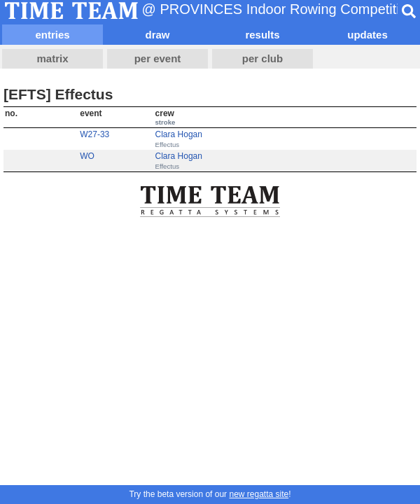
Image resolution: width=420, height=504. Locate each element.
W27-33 (94, 134)
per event (158, 58)
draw (157, 35)
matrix (52, 58)
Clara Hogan (179, 134)
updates (367, 35)
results (262, 35)
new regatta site (259, 494)
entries (52, 35)
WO (87, 156)
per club (262, 58)
